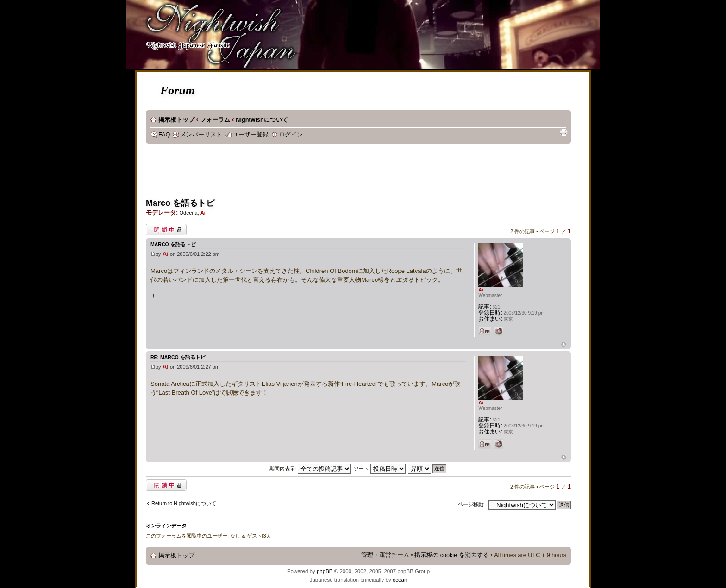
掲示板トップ (176, 120)
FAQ (164, 135)
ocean (400, 580)
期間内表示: (310, 469)
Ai (203, 213)
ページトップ (564, 345)
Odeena (188, 213)
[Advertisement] (314, 174)
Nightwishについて (262, 120)
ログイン (291, 135)
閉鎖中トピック (166, 230)
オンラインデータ (166, 526)
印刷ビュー (563, 132)
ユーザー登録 (250, 135)
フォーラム (215, 120)
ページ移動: (471, 504)
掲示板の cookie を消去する (452, 555)
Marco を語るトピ (180, 203)
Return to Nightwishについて (184, 503)
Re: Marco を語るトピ (178, 357)
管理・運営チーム (385, 555)
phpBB (325, 571)
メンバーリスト (201, 135)
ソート (380, 469)
